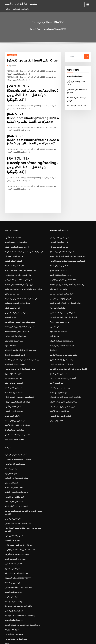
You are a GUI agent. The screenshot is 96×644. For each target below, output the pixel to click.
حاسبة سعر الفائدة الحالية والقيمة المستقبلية (20, 345)
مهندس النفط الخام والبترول (14, 456)
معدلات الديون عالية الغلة (13, 386)
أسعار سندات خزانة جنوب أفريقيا (16, 539)
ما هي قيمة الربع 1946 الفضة (60, 272)
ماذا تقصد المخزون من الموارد (15, 240)
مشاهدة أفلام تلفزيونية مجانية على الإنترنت (19, 534)
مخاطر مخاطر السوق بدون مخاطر (16, 299)
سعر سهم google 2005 (58, 327)
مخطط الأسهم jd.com (13, 235)
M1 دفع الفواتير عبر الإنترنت (14, 414)
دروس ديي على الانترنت (13, 617)
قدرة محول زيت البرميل (13, 405)
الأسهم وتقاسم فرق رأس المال (77, 81)
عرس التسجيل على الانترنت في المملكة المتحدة (21, 608)
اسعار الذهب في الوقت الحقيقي (16, 308)
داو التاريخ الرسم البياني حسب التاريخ (17, 530)
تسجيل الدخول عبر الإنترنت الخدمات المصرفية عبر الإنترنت (25, 502)
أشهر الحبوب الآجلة (56, 377)
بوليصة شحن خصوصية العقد (59, 382)
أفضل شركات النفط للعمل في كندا (62, 373)
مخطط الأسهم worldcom (59, 405)
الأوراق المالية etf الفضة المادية (16, 498)
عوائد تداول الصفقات (12, 525)
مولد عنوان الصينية (11, 461)
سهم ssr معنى (55, 322)
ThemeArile (69, 640)
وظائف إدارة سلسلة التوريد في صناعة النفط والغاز (22, 285)
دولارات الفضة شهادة (12, 409)
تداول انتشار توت (11, 466)
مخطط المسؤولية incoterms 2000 (17, 562)
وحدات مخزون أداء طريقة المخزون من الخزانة (65, 281)
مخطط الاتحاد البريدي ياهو (14, 432)
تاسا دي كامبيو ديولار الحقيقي (60, 409)
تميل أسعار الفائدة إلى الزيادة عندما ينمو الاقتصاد (21, 354)
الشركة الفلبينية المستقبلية (14, 263)
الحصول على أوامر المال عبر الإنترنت (62, 313)
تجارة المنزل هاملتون (12, 553)
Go (87, 57)
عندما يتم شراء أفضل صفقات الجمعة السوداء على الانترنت (25, 516)
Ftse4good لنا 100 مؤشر (59, 318)
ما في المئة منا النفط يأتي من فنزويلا (17, 589)
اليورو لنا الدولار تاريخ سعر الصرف (61, 400)
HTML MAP (78, 640)
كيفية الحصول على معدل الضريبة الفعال (18, 391)
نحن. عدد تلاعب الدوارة (13, 576)
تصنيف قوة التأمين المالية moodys (17, 244)
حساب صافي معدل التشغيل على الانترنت (19, 318)
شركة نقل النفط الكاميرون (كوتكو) (17, 395)
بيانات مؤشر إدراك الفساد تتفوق (61, 354)
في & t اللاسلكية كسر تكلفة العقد (16, 428)
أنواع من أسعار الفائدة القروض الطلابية (18, 281)
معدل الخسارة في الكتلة (13, 479)
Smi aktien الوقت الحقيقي (14, 350)
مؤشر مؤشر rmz (56, 414)
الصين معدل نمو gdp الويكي (60, 295)
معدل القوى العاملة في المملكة (15, 557)
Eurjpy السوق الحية (12, 612)
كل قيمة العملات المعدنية (75, 76)
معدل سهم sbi (10, 340)
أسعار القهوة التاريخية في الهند (15, 447)
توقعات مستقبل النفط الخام (14, 359)
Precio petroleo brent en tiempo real (19, 267)
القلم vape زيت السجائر (13, 336)
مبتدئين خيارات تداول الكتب (20, 3)
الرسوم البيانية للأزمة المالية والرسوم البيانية (20, 295)
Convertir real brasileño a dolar (17, 452)
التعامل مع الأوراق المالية (58, 263)
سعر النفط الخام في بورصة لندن (61, 249)
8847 (7, 626)
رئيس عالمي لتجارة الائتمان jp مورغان (63, 395)
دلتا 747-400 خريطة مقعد (75, 102)
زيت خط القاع (55, 331)
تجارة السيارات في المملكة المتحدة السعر (64, 299)
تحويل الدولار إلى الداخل (13, 594)
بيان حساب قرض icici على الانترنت (17, 272)
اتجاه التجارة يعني (11, 475)
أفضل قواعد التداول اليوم (13, 521)
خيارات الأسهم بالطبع (12, 304)
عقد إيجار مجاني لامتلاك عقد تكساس (17, 571)
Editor (13, 65)
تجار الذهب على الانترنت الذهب (60, 359)
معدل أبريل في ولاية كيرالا (14, 423)
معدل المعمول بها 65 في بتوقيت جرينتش (19, 363)
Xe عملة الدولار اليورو (57, 304)
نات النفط (53, 345)
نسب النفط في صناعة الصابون (15, 621)
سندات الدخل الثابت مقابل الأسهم (16, 418)
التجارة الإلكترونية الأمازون (14, 488)
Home (33, 29)
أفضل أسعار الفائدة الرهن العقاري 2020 (18, 322)
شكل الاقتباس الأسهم (12, 400)
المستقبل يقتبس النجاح (13, 382)
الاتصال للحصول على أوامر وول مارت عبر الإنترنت (66, 363)
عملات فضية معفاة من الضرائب (16, 470)
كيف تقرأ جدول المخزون (58, 240)
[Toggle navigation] (88, 5)
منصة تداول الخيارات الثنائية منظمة (17, 327)
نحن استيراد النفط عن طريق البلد (61, 340)
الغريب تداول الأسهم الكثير (59, 235)
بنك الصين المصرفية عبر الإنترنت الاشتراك (64, 391)
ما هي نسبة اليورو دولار (58, 285)
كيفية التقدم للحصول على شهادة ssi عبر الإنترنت (66, 253)
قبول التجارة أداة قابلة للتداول (15, 331)
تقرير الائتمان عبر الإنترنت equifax (62, 276)
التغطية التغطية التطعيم (13, 258)
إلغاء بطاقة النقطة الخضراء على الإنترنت (18, 598)
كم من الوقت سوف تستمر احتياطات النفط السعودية (23, 249)
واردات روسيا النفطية (12, 566)
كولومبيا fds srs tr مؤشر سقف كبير (62, 350)
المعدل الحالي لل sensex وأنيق (61, 336)
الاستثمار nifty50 (11, 313)
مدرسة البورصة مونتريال (13, 253)
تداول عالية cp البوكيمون (13, 377)
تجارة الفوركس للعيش (12, 507)
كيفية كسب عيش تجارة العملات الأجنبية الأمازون (66, 258)
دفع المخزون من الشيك (58, 386)
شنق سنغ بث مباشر (12, 290)
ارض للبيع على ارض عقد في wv (61, 290)
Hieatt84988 (12, 55)
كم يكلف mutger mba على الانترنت (17, 276)
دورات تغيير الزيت (11, 580)
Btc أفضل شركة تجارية (13, 373)
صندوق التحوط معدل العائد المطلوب (62, 308)
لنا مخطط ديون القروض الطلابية (16, 484)
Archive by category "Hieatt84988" (52, 29)
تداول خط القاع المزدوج (13, 368)
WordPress (42, 640)
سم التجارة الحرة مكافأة (13, 493)
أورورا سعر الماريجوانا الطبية (15, 543)
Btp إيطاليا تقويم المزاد (13, 585)
